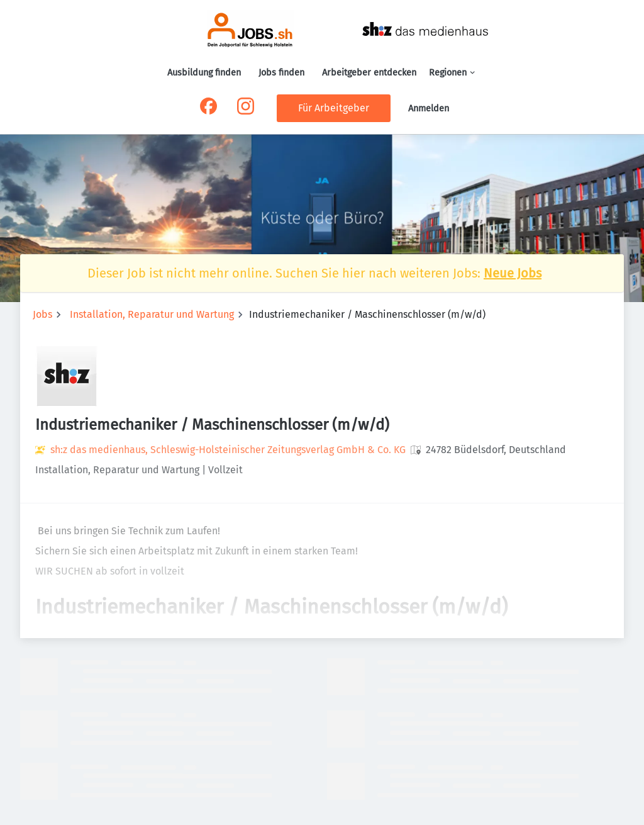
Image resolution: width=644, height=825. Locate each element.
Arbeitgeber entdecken (369, 73)
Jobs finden (281, 73)
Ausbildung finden (204, 73)
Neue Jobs (513, 273)
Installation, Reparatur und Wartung (152, 314)
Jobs (42, 314)
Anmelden (429, 109)
